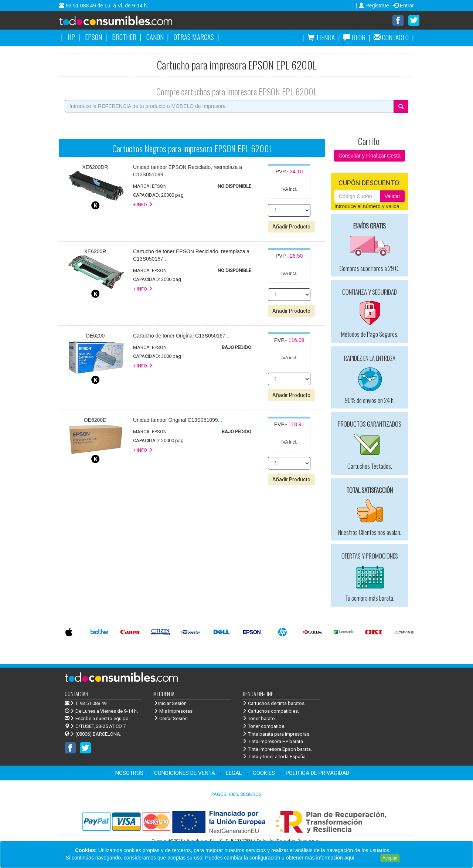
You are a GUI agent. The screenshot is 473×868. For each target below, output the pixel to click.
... (181, 336)
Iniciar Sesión (170, 704)
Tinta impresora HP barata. (273, 742)
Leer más (368, 858)
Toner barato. (259, 719)
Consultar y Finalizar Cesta (370, 156)
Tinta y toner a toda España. (274, 757)
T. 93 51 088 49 (91, 704)
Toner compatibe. (264, 727)
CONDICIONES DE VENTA (185, 773)
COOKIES (264, 773)
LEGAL (234, 773)
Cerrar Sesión (171, 719)
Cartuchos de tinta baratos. (274, 704)
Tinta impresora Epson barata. (277, 750)
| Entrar (402, 6)
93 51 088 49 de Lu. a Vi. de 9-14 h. (106, 6)
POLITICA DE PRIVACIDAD (317, 773)
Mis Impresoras (173, 711)
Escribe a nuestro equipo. (97, 719)
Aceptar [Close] (390, 858)
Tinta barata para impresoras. (276, 734)
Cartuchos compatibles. (270, 711)
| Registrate (373, 6)
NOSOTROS (129, 773)
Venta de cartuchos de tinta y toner (127, 23)
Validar (392, 197)
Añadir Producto (291, 227)
